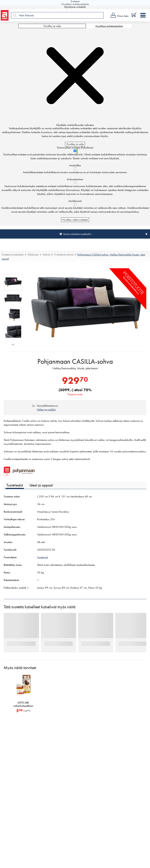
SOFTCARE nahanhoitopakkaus (23, 706)
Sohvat (46, 255)
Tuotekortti (42, 559)
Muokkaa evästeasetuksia (109, 26)
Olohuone (33, 255)
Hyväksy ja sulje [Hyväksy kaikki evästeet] (52, 26)
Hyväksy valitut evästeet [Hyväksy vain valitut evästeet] (75, 220)
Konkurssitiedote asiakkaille (77, 234)
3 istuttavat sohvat (64, 255)
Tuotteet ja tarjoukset (13, 255)
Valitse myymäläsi (46, 411)
